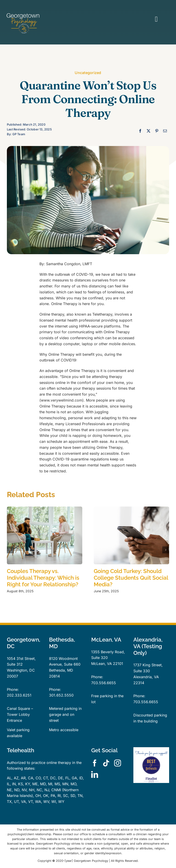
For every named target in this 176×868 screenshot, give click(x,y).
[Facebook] (140, 131)
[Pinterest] (157, 131)
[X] (148, 131)
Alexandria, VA (146, 677)
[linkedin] (95, 774)
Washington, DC (21, 670)
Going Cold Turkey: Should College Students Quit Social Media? (131, 578)
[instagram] (118, 763)
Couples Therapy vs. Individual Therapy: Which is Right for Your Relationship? (43, 578)
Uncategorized (88, 73)
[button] (10, 550)
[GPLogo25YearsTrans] (23, 14)
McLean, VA (102, 664)
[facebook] (95, 763)
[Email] (165, 131)
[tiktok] (106, 763)
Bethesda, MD (61, 670)
